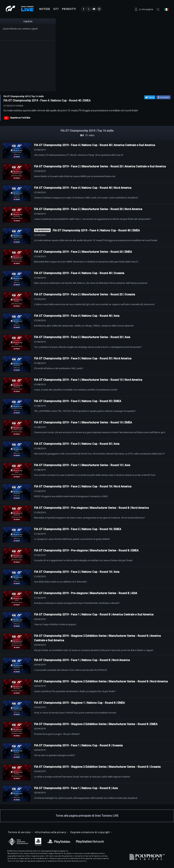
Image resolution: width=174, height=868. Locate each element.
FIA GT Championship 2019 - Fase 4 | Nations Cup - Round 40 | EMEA (96, 230)
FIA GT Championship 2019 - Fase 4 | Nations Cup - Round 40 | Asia (77, 316)
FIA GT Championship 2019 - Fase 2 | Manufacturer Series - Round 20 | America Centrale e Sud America (100, 166)
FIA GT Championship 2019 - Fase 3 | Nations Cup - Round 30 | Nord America (83, 358)
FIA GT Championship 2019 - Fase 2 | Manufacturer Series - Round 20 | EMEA (83, 252)
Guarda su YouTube (20, 118)
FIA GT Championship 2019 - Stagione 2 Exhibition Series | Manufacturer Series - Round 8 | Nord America (101, 681)
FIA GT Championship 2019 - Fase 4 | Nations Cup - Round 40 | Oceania (79, 273)
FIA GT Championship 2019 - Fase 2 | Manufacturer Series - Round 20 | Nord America (88, 209)
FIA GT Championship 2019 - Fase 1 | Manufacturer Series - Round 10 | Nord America (88, 380)
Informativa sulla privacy (51, 832)
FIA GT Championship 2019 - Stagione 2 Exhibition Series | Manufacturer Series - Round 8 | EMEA (96, 724)
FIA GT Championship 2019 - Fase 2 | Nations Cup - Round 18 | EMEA (78, 529)
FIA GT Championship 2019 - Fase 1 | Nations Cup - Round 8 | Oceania (78, 745)
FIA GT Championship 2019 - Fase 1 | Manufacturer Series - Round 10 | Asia (82, 465)
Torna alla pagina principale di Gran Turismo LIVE (87, 816)
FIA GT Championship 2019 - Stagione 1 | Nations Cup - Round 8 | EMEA (79, 703)
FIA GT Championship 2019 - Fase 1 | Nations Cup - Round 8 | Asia (76, 788)
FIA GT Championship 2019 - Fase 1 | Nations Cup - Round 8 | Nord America (82, 660)
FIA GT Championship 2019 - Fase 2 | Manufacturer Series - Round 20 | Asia (82, 337)
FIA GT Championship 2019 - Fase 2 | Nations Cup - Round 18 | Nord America (83, 486)
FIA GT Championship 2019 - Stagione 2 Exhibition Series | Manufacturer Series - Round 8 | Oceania (97, 767)
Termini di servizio (19, 832)
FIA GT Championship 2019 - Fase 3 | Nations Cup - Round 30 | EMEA (78, 401)
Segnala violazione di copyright (90, 832)
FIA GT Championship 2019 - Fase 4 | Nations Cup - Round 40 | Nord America (83, 188)
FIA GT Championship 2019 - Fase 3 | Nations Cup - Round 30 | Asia (77, 444)
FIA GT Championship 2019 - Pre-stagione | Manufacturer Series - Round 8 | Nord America (91, 508)
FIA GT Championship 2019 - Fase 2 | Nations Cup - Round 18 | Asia (77, 572)
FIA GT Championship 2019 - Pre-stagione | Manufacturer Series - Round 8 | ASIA (86, 593)
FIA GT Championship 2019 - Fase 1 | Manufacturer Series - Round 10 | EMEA (83, 422)
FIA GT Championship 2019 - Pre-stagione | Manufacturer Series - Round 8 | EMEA (86, 550)
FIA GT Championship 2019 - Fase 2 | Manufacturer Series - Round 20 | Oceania (85, 294)
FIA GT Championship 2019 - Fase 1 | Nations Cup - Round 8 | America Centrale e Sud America (94, 614)
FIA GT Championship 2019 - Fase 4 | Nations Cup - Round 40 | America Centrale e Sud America (95, 145)
